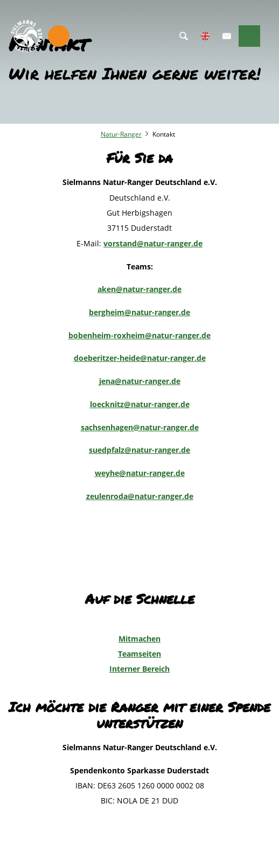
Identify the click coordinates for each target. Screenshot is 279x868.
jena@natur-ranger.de (140, 381)
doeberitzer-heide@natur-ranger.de (140, 358)
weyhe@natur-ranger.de (140, 473)
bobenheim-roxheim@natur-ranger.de (139, 335)
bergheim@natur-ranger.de (139, 312)
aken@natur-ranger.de (139, 289)
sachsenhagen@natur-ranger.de (140, 427)
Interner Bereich (139, 669)
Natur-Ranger (121, 134)
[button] (227, 36)
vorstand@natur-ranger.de (153, 243)
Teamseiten (139, 654)
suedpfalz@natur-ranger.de (139, 450)
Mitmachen (139, 639)
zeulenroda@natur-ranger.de (140, 496)
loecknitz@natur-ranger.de (140, 404)
